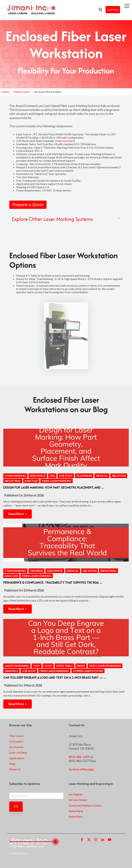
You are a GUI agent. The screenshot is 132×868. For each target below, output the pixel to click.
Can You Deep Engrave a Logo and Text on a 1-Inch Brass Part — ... (55, 678)
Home (5, 92)
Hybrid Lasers (22, 92)
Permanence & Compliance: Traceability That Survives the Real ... (53, 582)
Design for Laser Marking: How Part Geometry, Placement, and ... (54, 487)
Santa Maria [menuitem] (76, 811)
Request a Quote (28, 205)
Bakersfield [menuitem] (75, 816)
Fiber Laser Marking (57, 481)
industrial (13, 481)
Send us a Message (81, 769)
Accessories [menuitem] (16, 747)
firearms (36, 571)
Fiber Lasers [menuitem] (16, 736)
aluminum (84, 476)
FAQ (52, 476)
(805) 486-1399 (79, 757)
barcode (31, 481)
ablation (119, 476)
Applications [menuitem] (17, 758)
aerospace (38, 476)
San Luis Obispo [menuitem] (78, 800)
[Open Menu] (126, 7)
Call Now (113, 10)
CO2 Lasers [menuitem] (16, 741)
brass (81, 666)
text (37, 666)
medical (102, 476)
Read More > (18, 514)
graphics (11, 671)
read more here (65, 141)
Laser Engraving (17, 666)
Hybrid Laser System (88, 671)
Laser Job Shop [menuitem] (18, 752)
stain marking (15, 476)
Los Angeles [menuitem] (76, 794)
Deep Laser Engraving (105, 666)
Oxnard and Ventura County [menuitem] (85, 805)
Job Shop (66, 476)
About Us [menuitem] (15, 769)
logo (48, 666)
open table (64, 666)
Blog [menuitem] (12, 764)
